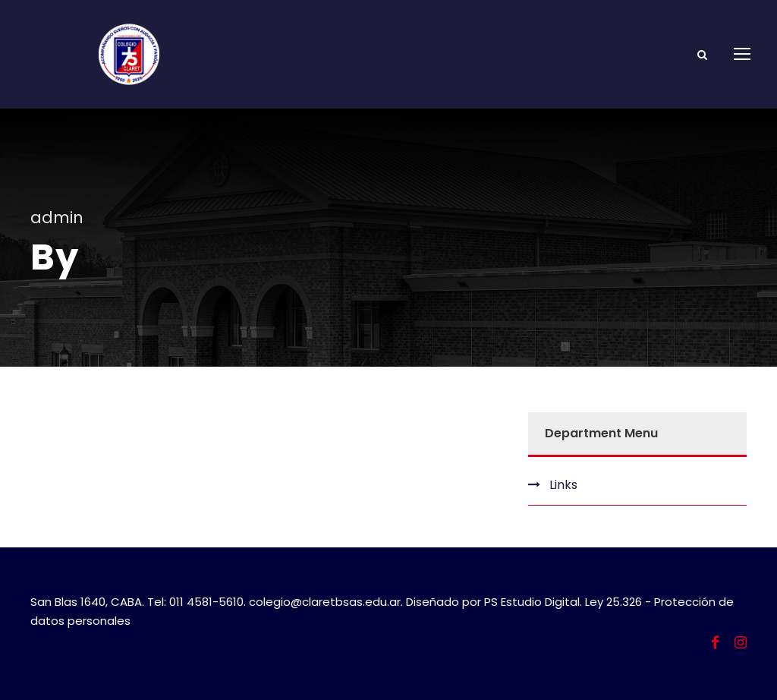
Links (563, 485)
